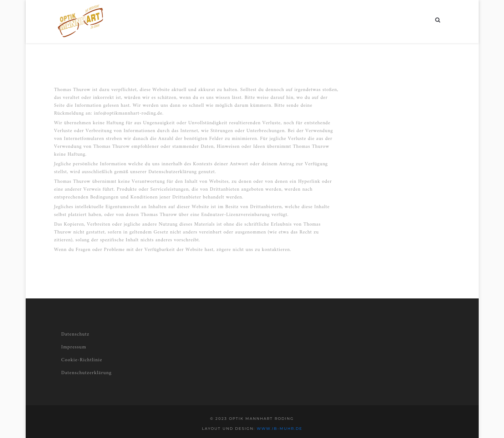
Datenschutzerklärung (87, 373)
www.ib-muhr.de (280, 429)
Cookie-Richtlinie (82, 360)
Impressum (74, 347)
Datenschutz (75, 334)
